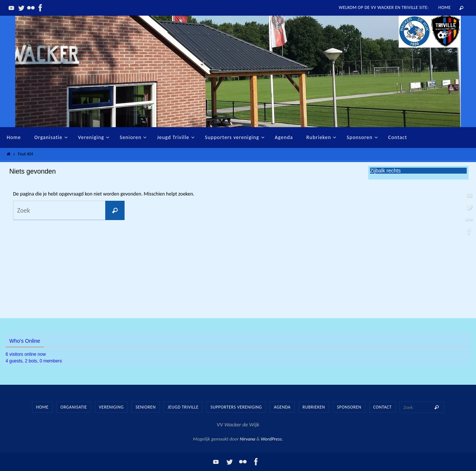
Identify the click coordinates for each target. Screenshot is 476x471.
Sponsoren (349, 407)
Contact (383, 407)
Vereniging (111, 407)
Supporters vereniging (236, 407)
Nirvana (248, 439)
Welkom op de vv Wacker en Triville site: (384, 7)
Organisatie (73, 407)
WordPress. (272, 439)
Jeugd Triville (183, 407)
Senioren (145, 407)
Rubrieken (314, 407)
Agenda (282, 407)
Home (445, 7)
